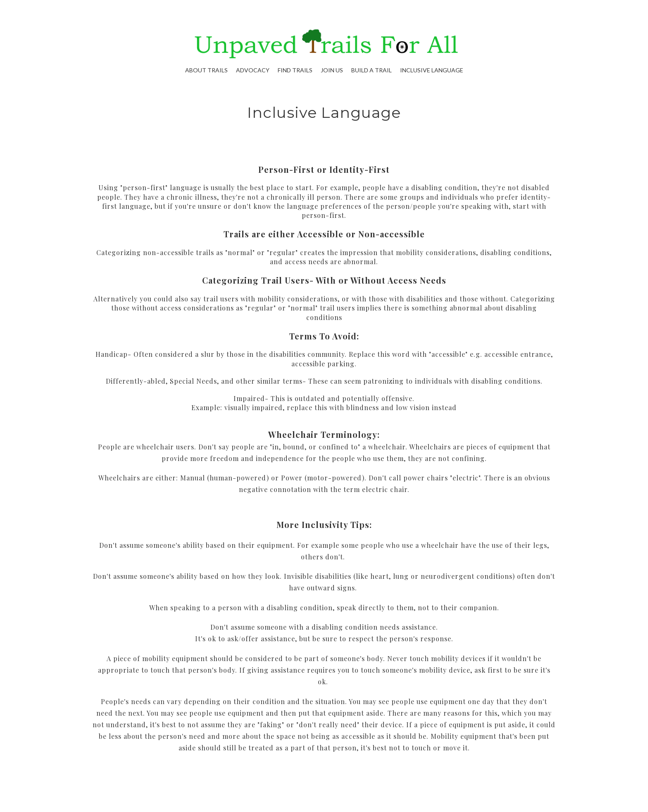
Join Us (332, 70)
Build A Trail (372, 70)
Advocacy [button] (253, 70)
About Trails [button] (206, 70)
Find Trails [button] (295, 70)
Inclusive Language (432, 70)
